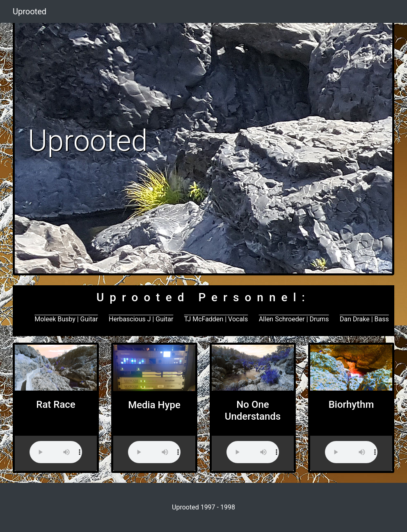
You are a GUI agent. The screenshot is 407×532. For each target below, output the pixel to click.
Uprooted (30, 11)
